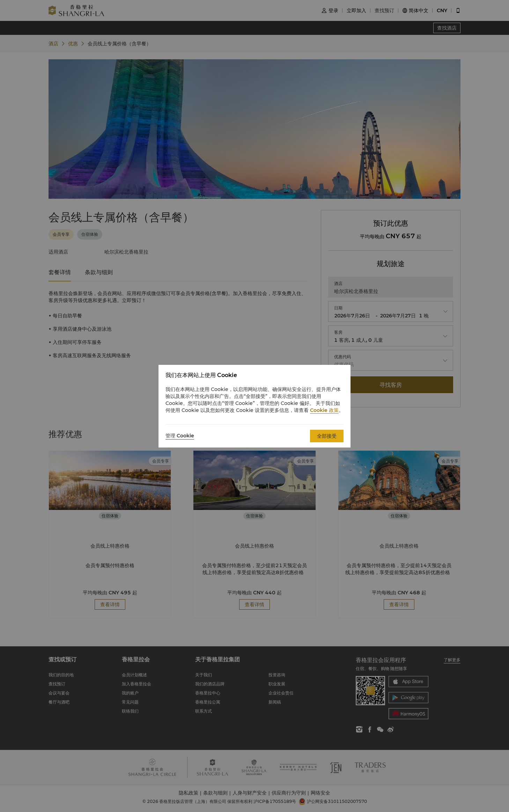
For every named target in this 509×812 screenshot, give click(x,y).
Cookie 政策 (324, 410)
